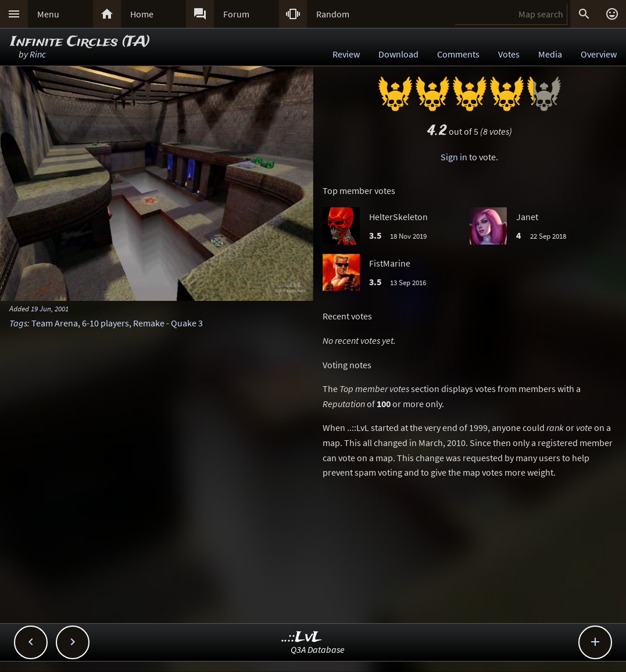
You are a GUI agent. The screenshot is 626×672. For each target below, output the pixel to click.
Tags (18, 323)
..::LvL (302, 637)
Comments (458, 54)
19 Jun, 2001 (50, 308)
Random (333, 14)
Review (346, 54)
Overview (599, 54)
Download (398, 54)
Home (142, 14)
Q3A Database (318, 649)
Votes (509, 54)
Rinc (38, 54)
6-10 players (105, 323)
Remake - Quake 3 (168, 323)
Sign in (454, 157)
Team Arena (55, 323)
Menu (48, 14)
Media (550, 54)
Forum (236, 14)
